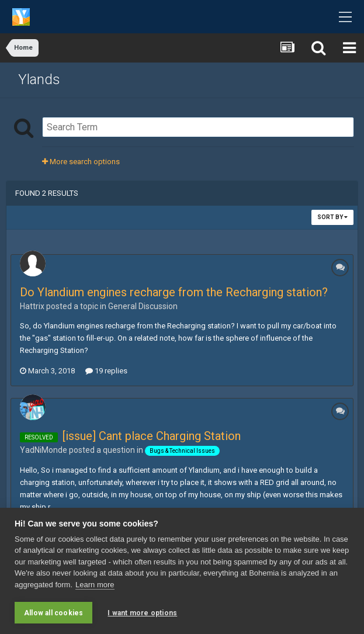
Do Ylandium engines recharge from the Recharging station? (174, 292)
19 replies (106, 371)
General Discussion (143, 306)
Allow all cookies (53, 613)
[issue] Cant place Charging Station (152, 436)
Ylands (39, 79)
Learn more (95, 585)
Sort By (332, 217)
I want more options (142, 613)
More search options (81, 162)
